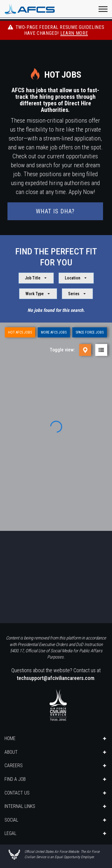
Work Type (38, 294)
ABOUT (11, 752)
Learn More (74, 33)
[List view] (101, 350)
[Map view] (85, 350)
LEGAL (10, 833)
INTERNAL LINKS (20, 806)
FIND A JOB (15, 779)
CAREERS (14, 765)
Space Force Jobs (90, 332)
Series (78, 294)
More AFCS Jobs (54, 332)
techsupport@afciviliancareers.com (56, 678)
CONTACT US (17, 793)
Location (76, 278)
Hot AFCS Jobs (20, 332)
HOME (10, 738)
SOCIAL (11, 820)
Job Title (36, 278)
